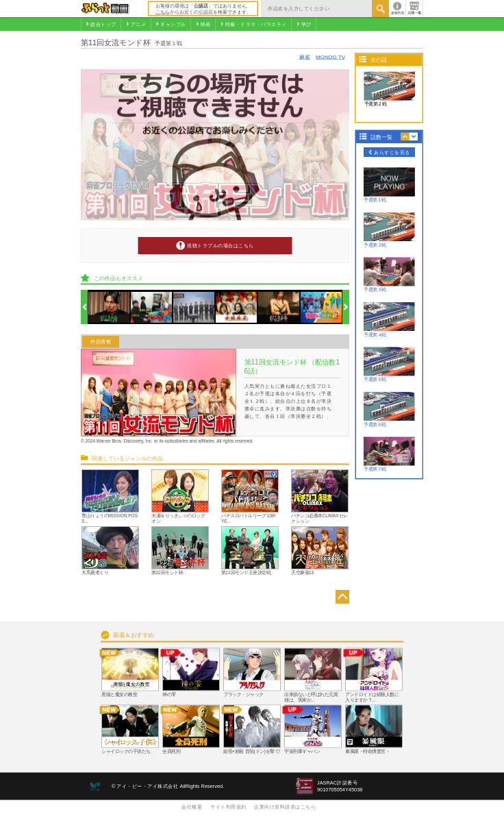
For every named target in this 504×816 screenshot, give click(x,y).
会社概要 (192, 806)
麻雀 (305, 57)
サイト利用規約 (228, 806)
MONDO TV (330, 57)
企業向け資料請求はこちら (285, 806)
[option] (109, 307)
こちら (163, 12)
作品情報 (101, 342)
